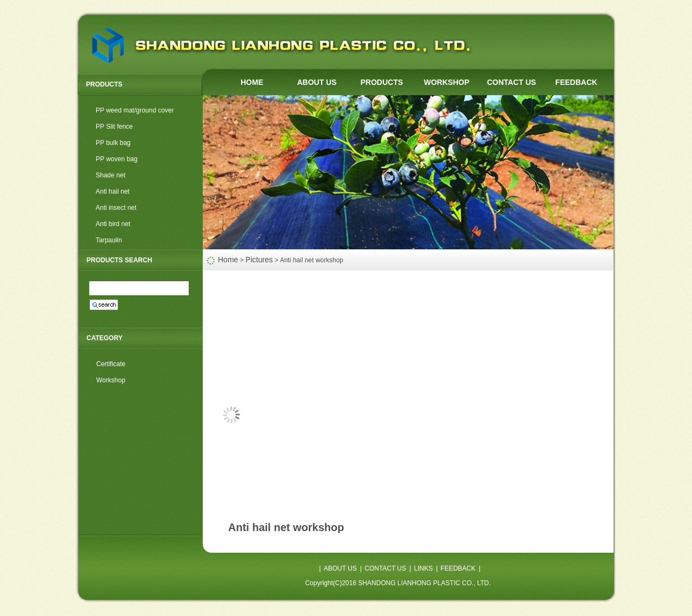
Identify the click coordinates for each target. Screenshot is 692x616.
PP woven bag (117, 159)
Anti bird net (113, 224)
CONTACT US (512, 82)
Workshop (111, 380)
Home (228, 260)
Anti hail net (113, 191)
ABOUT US (317, 82)
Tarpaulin (109, 240)
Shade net (111, 175)
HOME (252, 82)
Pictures (259, 260)
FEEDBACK (576, 82)
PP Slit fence (114, 127)
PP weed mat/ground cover (135, 110)
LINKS (424, 568)
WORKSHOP (447, 82)
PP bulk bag (113, 143)
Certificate (111, 364)
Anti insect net (116, 208)
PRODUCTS (382, 82)
